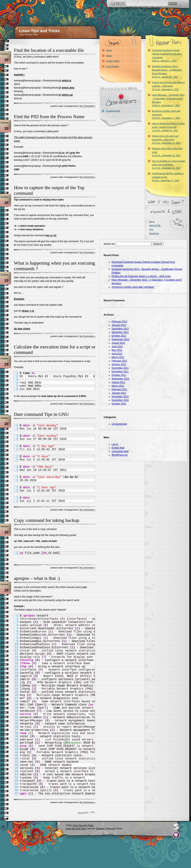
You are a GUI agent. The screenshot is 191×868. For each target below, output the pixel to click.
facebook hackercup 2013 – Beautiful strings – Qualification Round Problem (167, 72)
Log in (152, 222)
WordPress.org (120, 455)
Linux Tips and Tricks (39, 31)
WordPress (154, 234)
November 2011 (120, 372)
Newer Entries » (86, 813)
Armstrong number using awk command (166, 114)
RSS (59, 833)
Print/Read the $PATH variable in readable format (168, 177)
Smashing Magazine (176, 827)
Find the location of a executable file (49, 50)
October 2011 (119, 375)
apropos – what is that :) (37, 578)
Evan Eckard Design (176, 835)
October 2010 (119, 404)
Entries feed (118, 448)
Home (109, 50)
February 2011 (119, 389)
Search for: (110, 244)
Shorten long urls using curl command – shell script (166, 139)
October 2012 (119, 336)
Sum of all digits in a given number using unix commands (169, 164)
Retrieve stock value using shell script (167, 152)
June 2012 (117, 347)
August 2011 (118, 382)
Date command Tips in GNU (41, 414)
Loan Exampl (113, 66)
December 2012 (120, 329)
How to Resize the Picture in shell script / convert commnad (168, 127)
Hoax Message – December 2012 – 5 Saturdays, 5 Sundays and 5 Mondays (168, 100)
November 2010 (120, 400)
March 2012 (118, 357)
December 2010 (120, 397)
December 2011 (120, 368)
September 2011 (120, 379)
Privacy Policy (113, 61)
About (109, 56)
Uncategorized (113, 111)
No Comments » (88, 106)
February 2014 (119, 322)
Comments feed (120, 451)
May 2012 (117, 350)
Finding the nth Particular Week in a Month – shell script (168, 86)
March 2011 (118, 386)
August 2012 (118, 343)
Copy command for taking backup (47, 520)
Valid (155, 226)
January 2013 (119, 325)
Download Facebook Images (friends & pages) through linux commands (167, 55)
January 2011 (119, 393)
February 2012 (119, 361)
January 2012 (119, 364)
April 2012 (117, 354)
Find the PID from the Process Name (49, 117)
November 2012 (120, 332)
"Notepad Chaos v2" (105, 829)
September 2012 (120, 339)
